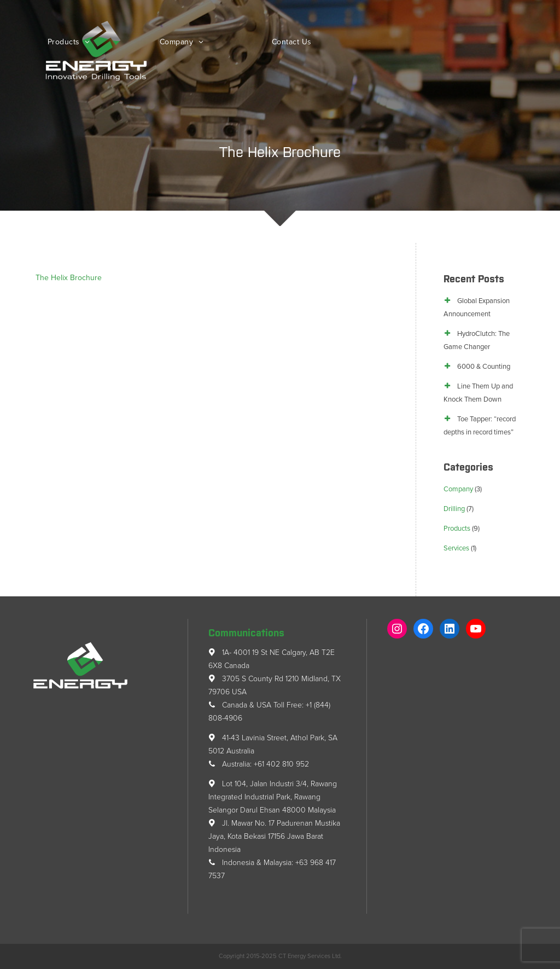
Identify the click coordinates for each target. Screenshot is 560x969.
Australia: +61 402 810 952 (259, 764)
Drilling (454, 509)
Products (65, 42)
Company (178, 42)
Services (456, 548)
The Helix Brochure (69, 278)
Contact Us (292, 42)
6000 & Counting (484, 367)
